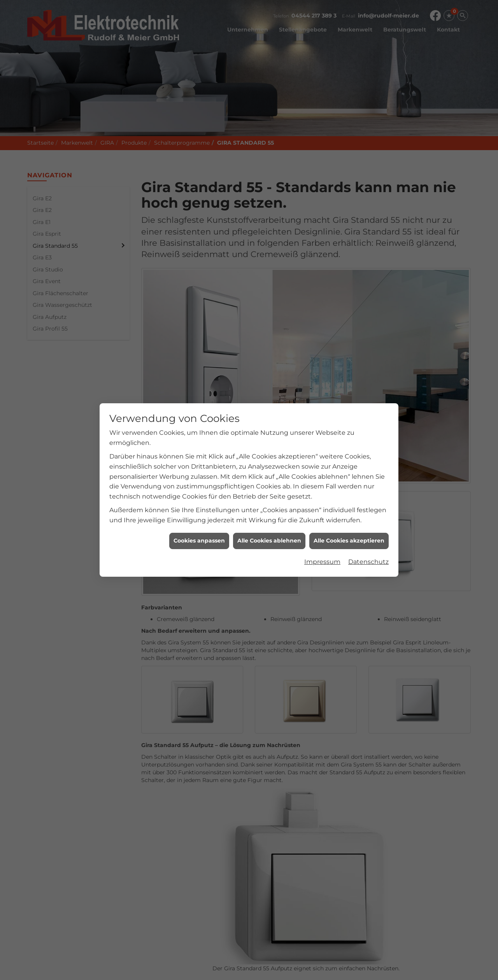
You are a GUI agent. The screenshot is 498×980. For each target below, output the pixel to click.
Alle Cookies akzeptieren (349, 239)
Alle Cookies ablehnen (269, 239)
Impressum (322, 260)
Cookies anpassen (199, 239)
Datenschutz (368, 260)
